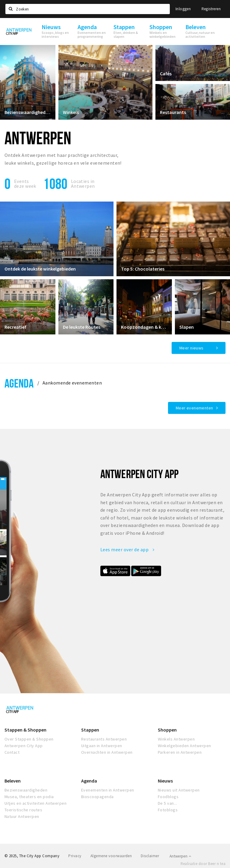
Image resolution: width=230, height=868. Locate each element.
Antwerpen (180, 856)
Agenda (19, 383)
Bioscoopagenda (97, 797)
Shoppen (167, 730)
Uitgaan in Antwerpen (102, 746)
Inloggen (183, 9)
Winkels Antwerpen (176, 739)
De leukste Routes (82, 327)
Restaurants (173, 112)
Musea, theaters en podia (29, 797)
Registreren (211, 9)
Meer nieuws (192, 348)
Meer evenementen (195, 408)
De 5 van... (167, 803)
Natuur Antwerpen (22, 816)
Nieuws (165, 781)
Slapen (187, 327)
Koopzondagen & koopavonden (144, 327)
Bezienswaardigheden (26, 790)
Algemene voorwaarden (111, 856)
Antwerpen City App (24, 746)
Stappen (90, 730)
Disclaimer (150, 856)
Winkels (71, 112)
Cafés (166, 73)
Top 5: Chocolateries (143, 269)
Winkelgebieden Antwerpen (184, 746)
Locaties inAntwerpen (83, 184)
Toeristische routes (23, 810)
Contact (12, 752)
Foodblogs (168, 797)
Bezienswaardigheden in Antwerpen (28, 112)
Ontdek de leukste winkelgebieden (40, 269)
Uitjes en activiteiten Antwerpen (35, 803)
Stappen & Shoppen (25, 730)
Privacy (75, 856)
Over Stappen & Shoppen (29, 739)
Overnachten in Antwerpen (107, 752)
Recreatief (15, 327)
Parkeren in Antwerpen (180, 752)
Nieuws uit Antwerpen (179, 790)
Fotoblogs (168, 810)
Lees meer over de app (127, 549)
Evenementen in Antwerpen (108, 790)
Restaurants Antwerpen (104, 739)
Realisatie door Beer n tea (203, 864)
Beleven (13, 781)
